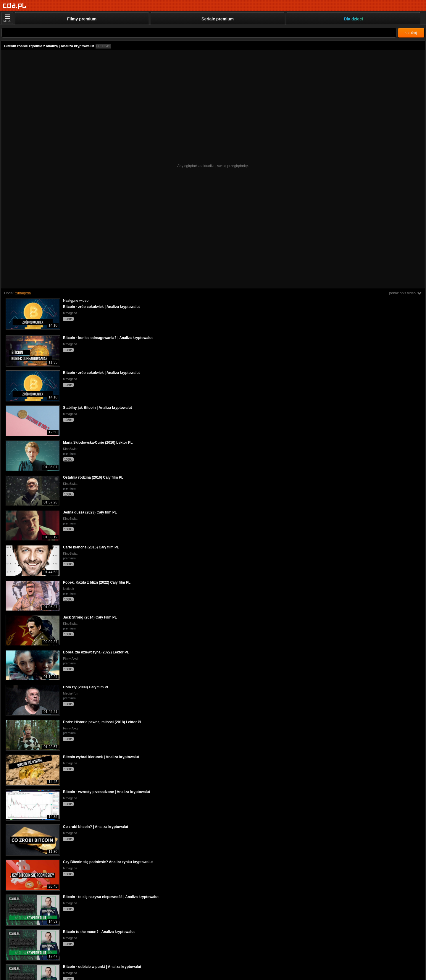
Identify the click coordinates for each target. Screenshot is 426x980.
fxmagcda (23, 293)
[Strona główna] (15, 6)
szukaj (411, 33)
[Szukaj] (199, 33)
